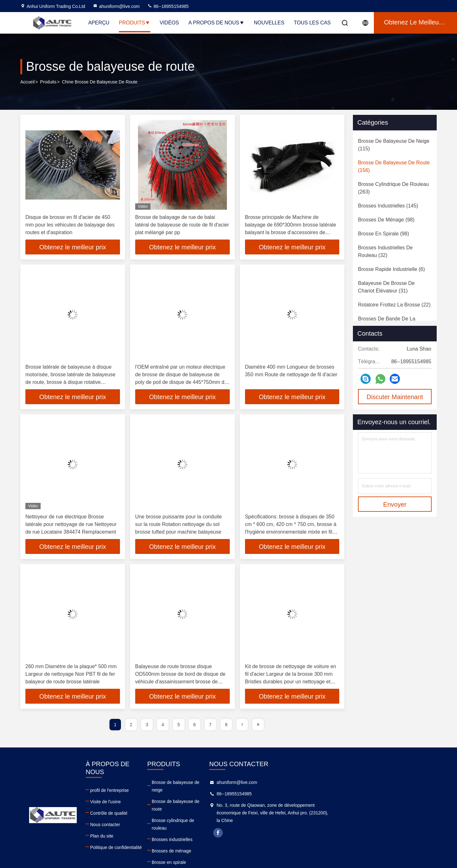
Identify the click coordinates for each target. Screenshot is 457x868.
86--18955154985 (168, 6)
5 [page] (179, 726)
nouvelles (269, 23)
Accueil (27, 82)
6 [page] (195, 726)
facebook (339, 834)
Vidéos (169, 23)
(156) (394, 166)
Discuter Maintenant (395, 397)
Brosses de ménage (251, 829)
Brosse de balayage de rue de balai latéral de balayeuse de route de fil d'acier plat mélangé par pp (182, 225)
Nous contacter (143, 818)
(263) (393, 188)
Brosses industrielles (251, 818)
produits (48, 82)
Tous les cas (312, 23)
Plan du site (140, 829)
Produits (135, 23)
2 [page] (131, 726)
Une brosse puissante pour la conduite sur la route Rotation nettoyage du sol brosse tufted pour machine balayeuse (179, 525)
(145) (388, 206)
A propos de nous (216, 23)
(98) (386, 220)
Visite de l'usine (144, 795)
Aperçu (99, 23)
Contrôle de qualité (147, 806)
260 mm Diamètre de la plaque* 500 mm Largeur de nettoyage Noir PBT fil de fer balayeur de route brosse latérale (71, 675)
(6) (391, 269)
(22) (394, 305)
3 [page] (147, 726)
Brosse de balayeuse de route (261, 795)
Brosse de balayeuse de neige (261, 784)
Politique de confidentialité (154, 841)
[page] (242, 726)
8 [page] (226, 726)
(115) (394, 145)
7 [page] (210, 726)
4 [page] (163, 726)
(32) (385, 251)
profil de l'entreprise (148, 784)
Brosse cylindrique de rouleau (260, 806)
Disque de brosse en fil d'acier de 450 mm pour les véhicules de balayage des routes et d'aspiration (70, 225)
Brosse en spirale (248, 841)
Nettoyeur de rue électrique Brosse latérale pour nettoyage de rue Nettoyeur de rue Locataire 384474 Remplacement (71, 525)
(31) (386, 287)
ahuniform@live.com (116, 6)
